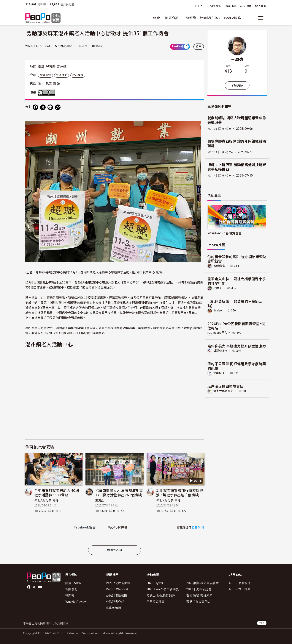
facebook (29, 587)
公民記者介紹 (115, 602)
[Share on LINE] (50, 107)
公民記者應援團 (117, 595)
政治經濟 (78, 75)
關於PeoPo (73, 583)
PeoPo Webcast (117, 589)
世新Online (221, 350)
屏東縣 (51, 67)
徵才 (41, 84)
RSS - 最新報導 (240, 583)
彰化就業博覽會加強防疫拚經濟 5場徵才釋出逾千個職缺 (180, 493)
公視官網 (245, 6)
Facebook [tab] (85, 527)
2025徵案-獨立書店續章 (202, 583)
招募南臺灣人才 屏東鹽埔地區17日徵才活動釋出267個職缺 (119, 493)
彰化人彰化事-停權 (46, 500)
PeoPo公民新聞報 (118, 583)
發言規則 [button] (198, 527)
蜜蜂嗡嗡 (219, 266)
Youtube (40, 587)
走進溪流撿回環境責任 (226, 385)
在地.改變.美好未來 (199, 595)
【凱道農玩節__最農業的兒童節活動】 (235, 303)
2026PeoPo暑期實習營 (225, 233)
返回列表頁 (115, 550)
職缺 (57, 84)
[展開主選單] (261, 18)
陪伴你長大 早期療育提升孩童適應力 (237, 346)
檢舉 (199, 47)
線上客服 (261, 6)
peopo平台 (221, 332)
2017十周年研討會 (199, 589)
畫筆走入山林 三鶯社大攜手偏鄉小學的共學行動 (237, 281)
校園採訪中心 (210, 18)
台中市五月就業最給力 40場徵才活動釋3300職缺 (57, 493)
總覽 (157, 18)
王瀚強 (99, 500)
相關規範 (71, 589)
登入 (200, 6)
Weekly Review (76, 602)
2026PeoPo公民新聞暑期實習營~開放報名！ (236, 325)
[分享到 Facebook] (35, 107)
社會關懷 (45, 75)
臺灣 (41, 67)
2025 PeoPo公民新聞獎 (163, 589)
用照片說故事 (156, 602)
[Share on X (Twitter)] (43, 107)
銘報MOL (220, 373)
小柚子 (218, 288)
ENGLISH (230, 6)
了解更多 (237, 85)
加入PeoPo (214, 6)
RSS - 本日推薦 (240, 589)
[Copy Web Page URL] (58, 107)
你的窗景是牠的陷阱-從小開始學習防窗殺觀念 (237, 259)
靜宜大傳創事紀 (224, 390)
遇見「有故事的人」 (200, 602)
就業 (49, 84)
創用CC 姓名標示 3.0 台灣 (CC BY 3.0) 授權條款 (47, 93)
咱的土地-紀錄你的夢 (161, 595)
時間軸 (70, 595)
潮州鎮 (62, 67)
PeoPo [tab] (118, 527)
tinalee (218, 310)
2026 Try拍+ (155, 583)
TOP (262, 623)
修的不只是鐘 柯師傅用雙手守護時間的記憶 (237, 365)
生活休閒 (62, 75)
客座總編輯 (114, 608)
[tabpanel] (115, 540)
